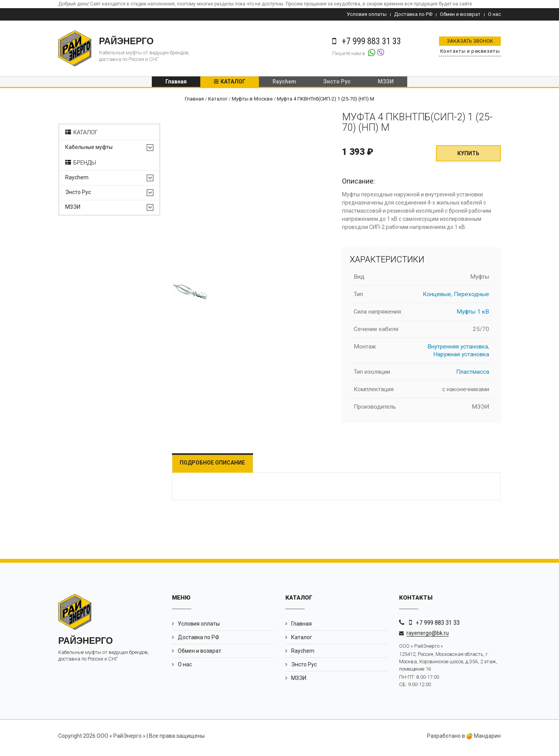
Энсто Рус (337, 83)
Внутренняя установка (458, 350)
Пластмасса (473, 375)
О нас (494, 14)
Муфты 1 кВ (473, 315)
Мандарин (483, 740)
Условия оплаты (367, 14)
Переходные (471, 298)
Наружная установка (461, 358)
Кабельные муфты (89, 151)
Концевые (437, 298)
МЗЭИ (386, 83)
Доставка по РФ (413, 14)
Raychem (284, 83)
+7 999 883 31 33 (438, 626)
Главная (176, 83)
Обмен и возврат (460, 14)
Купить (468, 157)
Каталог (233, 83)
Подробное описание (219, 466)
